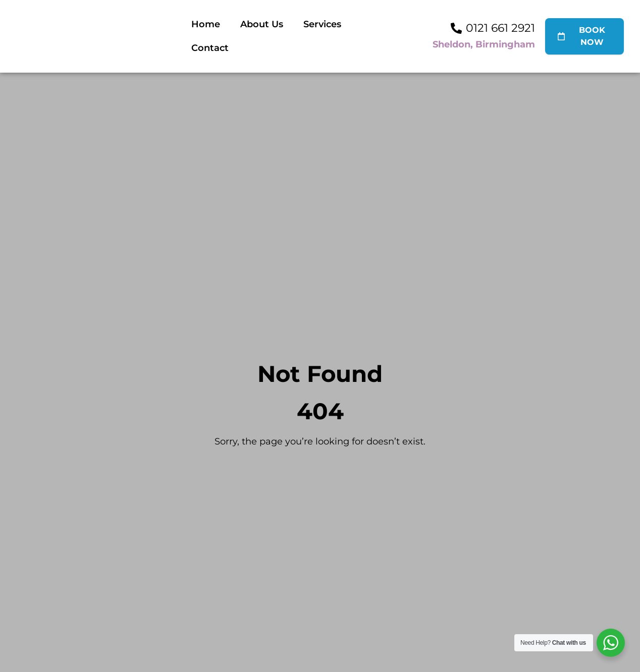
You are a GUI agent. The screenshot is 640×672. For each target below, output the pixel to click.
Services (322, 24)
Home (206, 24)
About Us (262, 24)
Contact (210, 48)
